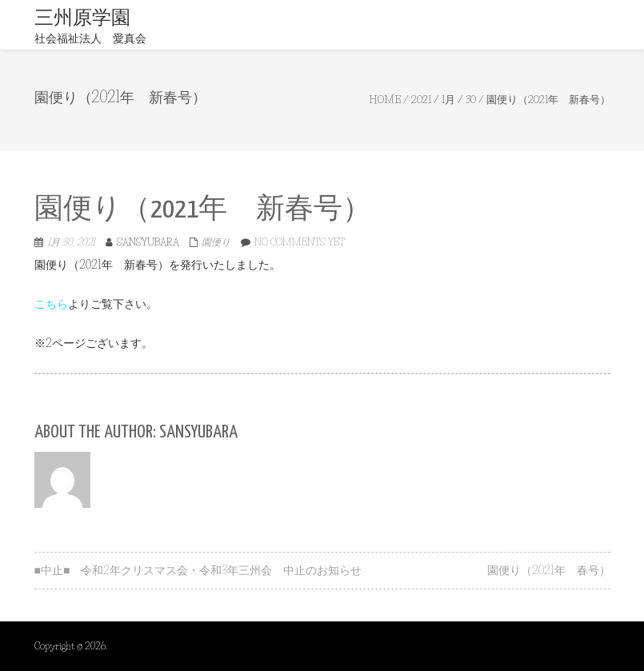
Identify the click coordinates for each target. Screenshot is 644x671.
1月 (448, 99)
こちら (51, 304)
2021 (421, 99)
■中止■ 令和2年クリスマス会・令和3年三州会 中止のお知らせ (198, 570)
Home (385, 99)
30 (471, 99)
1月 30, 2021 (71, 242)
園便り (216, 242)
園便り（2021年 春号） (549, 570)
